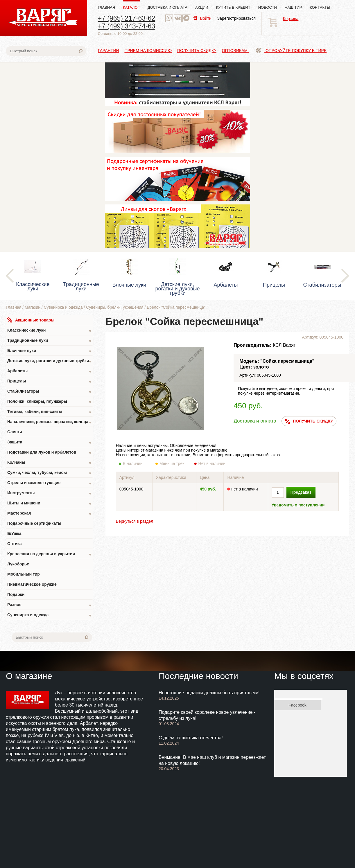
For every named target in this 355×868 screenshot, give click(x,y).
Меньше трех (173, 463)
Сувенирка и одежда (63, 307)
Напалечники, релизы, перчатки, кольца (50, 422)
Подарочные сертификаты (34, 523)
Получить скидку (197, 51)
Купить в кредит (233, 7)
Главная (107, 7)
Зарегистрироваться (236, 18)
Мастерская (50, 514)
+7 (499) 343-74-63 (127, 26)
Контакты (320, 7)
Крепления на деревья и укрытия (50, 555)
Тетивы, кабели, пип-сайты (50, 412)
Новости (268, 7)
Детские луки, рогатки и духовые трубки (50, 361)
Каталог (131, 7)
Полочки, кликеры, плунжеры (50, 402)
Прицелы (50, 382)
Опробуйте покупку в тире (291, 51)
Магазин (33, 307)
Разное (50, 605)
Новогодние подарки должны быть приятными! (209, 693)
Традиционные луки (50, 341)
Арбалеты (50, 372)
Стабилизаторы (50, 392)
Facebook (297, 705)
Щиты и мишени (50, 504)
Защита (50, 443)
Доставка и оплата (167, 7)
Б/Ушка (14, 533)
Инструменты (50, 494)
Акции (202, 7)
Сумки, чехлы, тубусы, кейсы (50, 473)
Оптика (15, 544)
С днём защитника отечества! (191, 738)
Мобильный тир (24, 574)
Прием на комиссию (148, 51)
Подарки (16, 594)
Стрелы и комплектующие (50, 483)
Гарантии (109, 51)
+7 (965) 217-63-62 (127, 18)
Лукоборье (18, 564)
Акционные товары (31, 320)
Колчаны (50, 463)
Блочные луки (50, 351)
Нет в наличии (212, 463)
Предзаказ (301, 492)
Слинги (15, 432)
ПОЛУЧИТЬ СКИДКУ (309, 421)
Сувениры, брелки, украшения (115, 307)
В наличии (137, 463)
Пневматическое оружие (32, 584)
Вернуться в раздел (135, 521)
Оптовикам (235, 51)
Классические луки (50, 331)
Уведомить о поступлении (298, 505)
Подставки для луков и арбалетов (50, 453)
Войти (202, 18)
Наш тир (293, 7)
